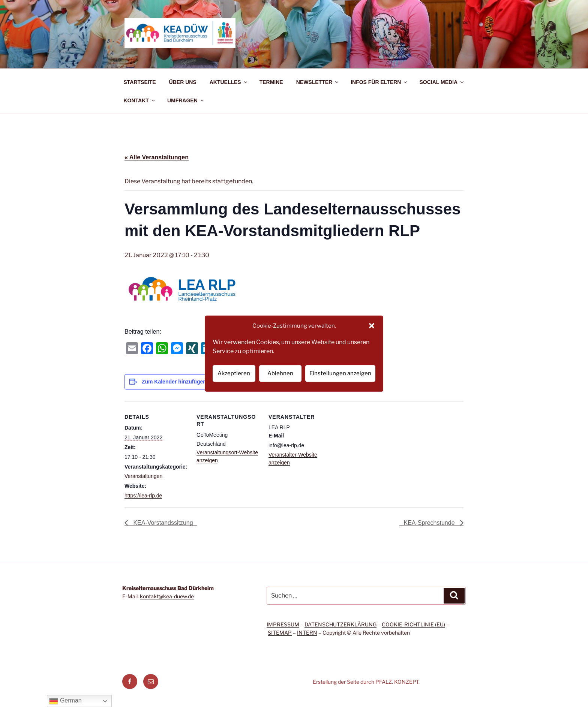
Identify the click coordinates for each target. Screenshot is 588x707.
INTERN (307, 633)
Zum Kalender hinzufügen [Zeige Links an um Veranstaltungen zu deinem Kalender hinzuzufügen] (174, 382)
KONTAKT (140, 100)
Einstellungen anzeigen (340, 373)
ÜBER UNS (183, 82)
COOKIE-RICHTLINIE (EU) (413, 624)
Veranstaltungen (143, 476)
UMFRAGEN (186, 100)
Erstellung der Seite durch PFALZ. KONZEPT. (366, 682)
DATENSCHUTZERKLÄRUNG (340, 624)
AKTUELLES (229, 82)
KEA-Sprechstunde (430, 523)
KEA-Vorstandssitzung (162, 523)
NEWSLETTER (318, 82)
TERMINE (271, 82)
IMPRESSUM (283, 624)
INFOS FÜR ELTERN (379, 82)
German (65, 701)
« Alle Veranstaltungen (157, 157)
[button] (372, 326)
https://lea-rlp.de (143, 496)
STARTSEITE (140, 82)
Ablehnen (280, 373)
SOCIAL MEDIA (442, 82)
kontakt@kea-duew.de (167, 596)
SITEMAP (280, 633)
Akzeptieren (234, 373)
